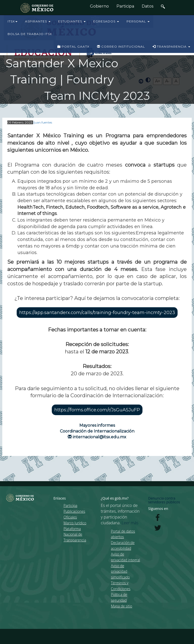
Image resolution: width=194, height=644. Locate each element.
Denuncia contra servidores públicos (164, 500)
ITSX (13, 21)
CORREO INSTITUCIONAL (121, 47)
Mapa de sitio (122, 606)
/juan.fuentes (43, 122)
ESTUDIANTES (72, 21)
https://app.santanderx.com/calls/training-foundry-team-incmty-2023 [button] (97, 313)
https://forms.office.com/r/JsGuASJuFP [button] (97, 410)
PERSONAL (138, 21)
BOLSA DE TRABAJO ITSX (30, 34)
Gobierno (99, 6)
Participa (125, 6)
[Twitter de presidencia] (158, 529)
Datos (148, 6)
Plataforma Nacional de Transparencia (75, 534)
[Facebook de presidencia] (158, 519)
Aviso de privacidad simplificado (120, 572)
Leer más (130, 523)
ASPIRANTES (38, 21)
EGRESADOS (106, 21)
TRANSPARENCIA (171, 47)
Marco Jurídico (75, 523)
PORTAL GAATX (73, 47)
